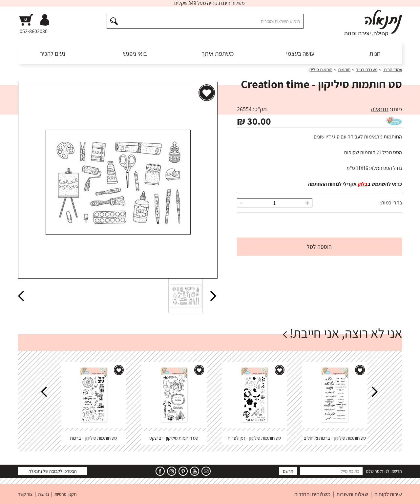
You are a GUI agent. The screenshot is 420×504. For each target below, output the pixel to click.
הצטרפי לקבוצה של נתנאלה (53, 471)
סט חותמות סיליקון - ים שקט (174, 438)
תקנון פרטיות (65, 494)
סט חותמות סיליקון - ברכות (93, 438)
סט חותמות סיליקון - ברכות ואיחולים (335, 438)
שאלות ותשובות (352, 494)
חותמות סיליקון (320, 70)
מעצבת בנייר (367, 70)
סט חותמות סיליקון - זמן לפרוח (254, 438)
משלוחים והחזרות (312, 494)
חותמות (344, 70)
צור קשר (25, 494)
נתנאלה (380, 109)
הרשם (288, 471)
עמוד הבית (392, 70)
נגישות (43, 494)
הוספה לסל (319, 247)
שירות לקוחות (388, 494)
